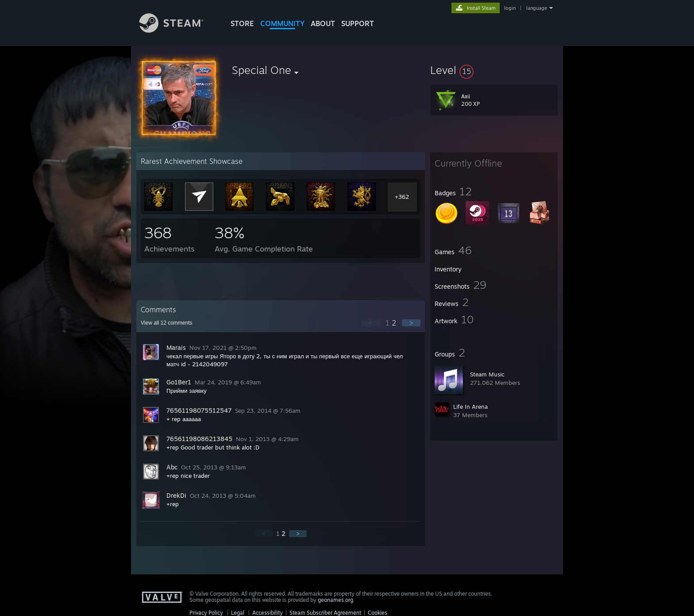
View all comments (167, 323)
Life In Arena (470, 407)
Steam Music (487, 374)
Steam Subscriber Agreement (325, 613)
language (537, 8)
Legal (238, 613)
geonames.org (335, 600)
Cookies (378, 613)
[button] (494, 70)
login (510, 8)
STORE (242, 23)
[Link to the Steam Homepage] (178, 30)
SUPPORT (358, 23)
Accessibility (268, 613)
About (323, 23)
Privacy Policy (206, 613)
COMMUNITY (282, 23)
